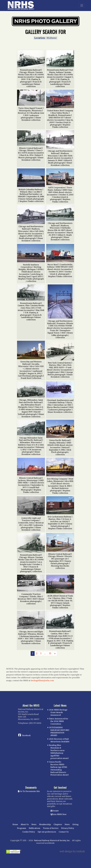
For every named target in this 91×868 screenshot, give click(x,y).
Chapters (58, 824)
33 (50, 653)
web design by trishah (72, 851)
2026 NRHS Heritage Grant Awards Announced (58, 712)
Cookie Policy (29, 832)
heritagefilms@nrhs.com (42, 680)
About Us (25, 824)
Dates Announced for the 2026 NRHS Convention (59, 721)
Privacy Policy (68, 828)
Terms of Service (51, 828)
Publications (35, 828)
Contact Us (64, 832)
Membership (45, 824)
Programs (22, 828)
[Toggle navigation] (82, 5)
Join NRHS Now (60, 814)
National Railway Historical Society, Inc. (52, 840)
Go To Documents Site (29, 791)
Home (15, 824)
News (34, 824)
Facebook (26, 735)
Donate (55, 811)
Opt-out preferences (47, 832)
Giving (75, 824)
